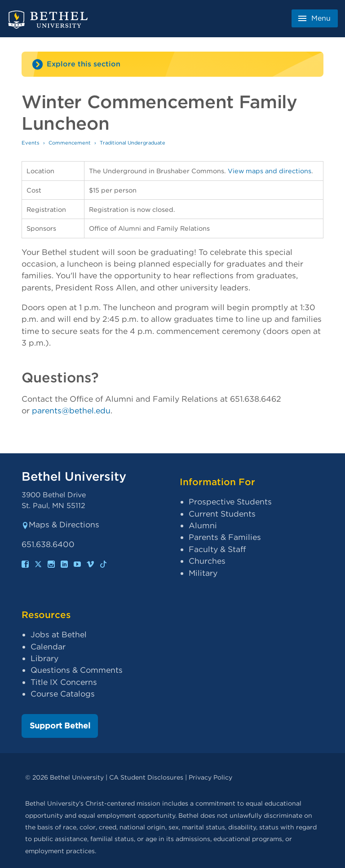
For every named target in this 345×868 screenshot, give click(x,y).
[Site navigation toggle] (172, 64)
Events (31, 143)
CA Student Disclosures (146, 777)
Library (44, 658)
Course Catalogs (63, 694)
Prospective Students (230, 502)
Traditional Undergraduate (133, 143)
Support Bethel (60, 726)
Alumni (203, 525)
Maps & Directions (60, 524)
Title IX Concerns (64, 682)
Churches (207, 561)
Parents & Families (225, 537)
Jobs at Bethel (59, 634)
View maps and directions (270, 171)
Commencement (70, 143)
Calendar (48, 647)
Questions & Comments (77, 670)
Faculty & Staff (217, 549)
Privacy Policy (210, 777)
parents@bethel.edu (71, 410)
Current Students (222, 514)
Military (203, 573)
